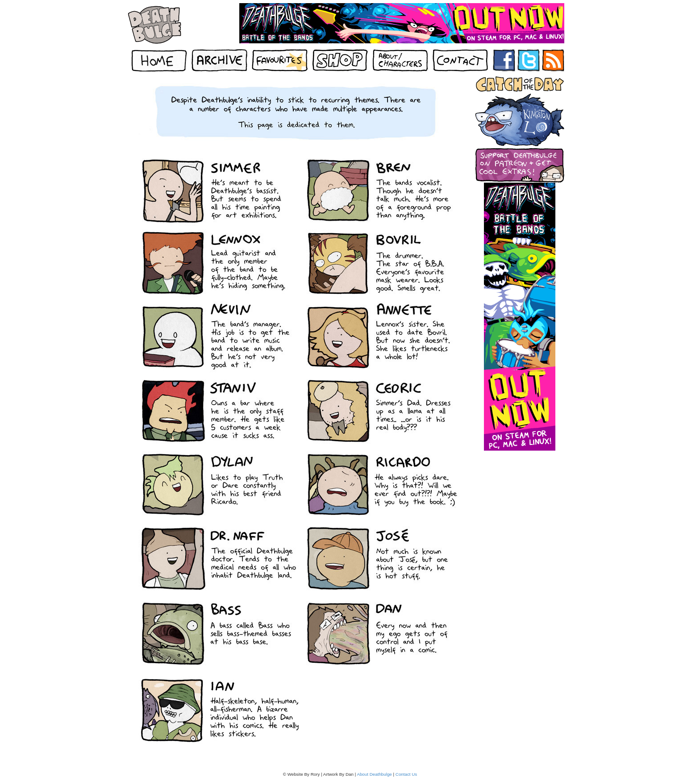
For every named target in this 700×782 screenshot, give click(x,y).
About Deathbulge (374, 774)
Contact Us (406, 774)
